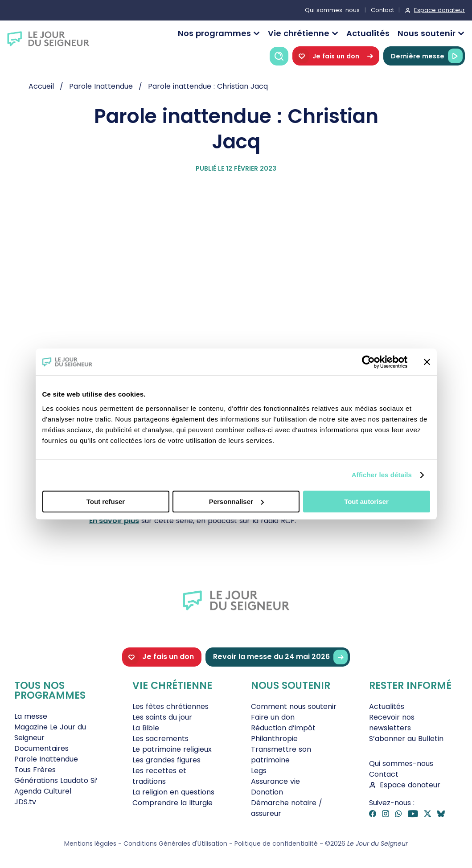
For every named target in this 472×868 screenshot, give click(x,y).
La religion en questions (173, 792)
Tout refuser (106, 502)
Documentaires (41, 748)
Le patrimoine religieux (172, 749)
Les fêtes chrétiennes (170, 706)
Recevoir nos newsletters (392, 723)
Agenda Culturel (43, 791)
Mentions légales (90, 843)
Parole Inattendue (46, 759)
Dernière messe (427, 56)
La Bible (146, 728)
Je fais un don (336, 56)
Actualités (368, 33)
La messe (31, 716)
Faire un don (273, 717)
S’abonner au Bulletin (406, 739)
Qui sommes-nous (332, 10)
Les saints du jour (162, 717)
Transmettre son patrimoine (281, 755)
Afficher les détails (382, 475)
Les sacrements (160, 739)
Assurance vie (275, 781)
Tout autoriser (366, 502)
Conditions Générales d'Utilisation (175, 843)
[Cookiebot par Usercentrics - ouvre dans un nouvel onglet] (368, 362)
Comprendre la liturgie (172, 803)
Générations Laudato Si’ (56, 780)
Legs (259, 771)
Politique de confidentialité (276, 843)
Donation (267, 792)
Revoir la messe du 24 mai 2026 (280, 657)
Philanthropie (274, 739)
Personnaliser (236, 502)
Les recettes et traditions (159, 776)
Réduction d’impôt (283, 728)
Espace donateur (439, 10)
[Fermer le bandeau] (427, 362)
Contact (382, 10)
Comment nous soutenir (294, 706)
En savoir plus (114, 521)
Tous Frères (35, 770)
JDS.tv (25, 802)
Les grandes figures (166, 760)
